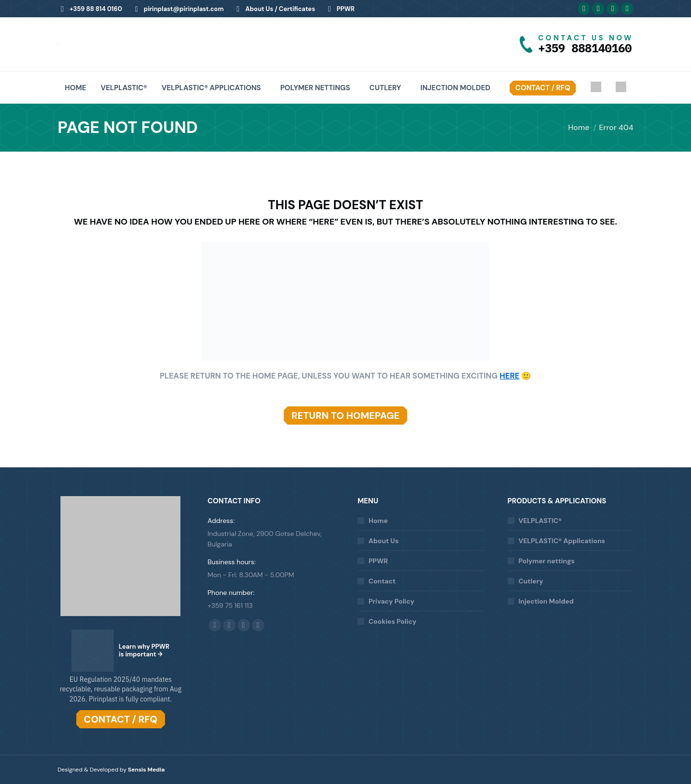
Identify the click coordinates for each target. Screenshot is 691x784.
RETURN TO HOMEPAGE (345, 416)
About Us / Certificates (274, 9)
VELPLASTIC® (540, 521)
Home (378, 521)
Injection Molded (546, 601)
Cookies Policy (393, 621)
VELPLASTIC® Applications (562, 541)
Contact (382, 581)
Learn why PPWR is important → (144, 650)
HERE (509, 376)
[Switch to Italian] (621, 88)
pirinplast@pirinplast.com (178, 9)
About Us (384, 541)
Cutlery (531, 581)
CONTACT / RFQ (121, 719)
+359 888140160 (585, 48)
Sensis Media (147, 770)
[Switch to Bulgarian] (596, 88)
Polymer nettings (547, 561)
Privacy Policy (391, 601)
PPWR (340, 9)
